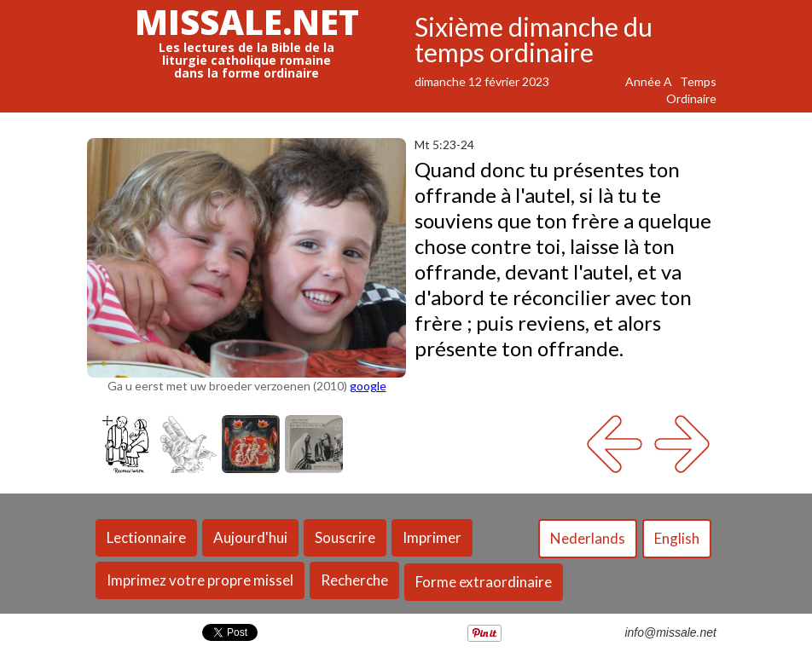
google (368, 386)
